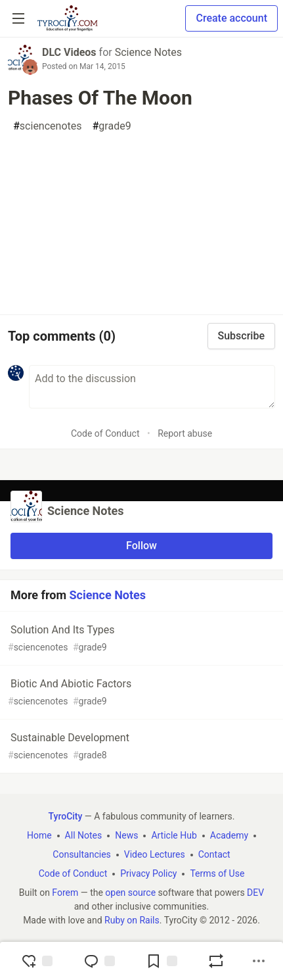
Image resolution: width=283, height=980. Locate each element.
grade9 (112, 126)
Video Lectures (155, 854)
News (126, 835)
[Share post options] (259, 961)
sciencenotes (48, 126)
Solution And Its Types (140, 639)
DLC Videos (69, 52)
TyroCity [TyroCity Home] (66, 816)
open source (130, 893)
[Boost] (216, 961)
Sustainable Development (140, 747)
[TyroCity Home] (67, 18)
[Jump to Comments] (99, 961)
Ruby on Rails (132, 920)
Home (39, 835)
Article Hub (174, 835)
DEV (255, 893)
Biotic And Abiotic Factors (140, 693)
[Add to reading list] (162, 961)
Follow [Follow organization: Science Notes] (141, 546)
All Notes (84, 835)
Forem (65, 893)
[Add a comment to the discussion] (152, 387)
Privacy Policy (148, 873)
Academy (229, 835)
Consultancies (81, 854)
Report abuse (185, 433)
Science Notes (148, 52)
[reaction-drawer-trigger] (37, 961)
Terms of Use (217, 873)
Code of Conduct (105, 433)
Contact (214, 854)
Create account (231, 18)
